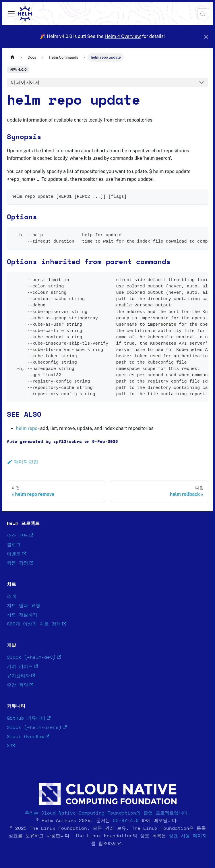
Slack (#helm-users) (37, 728)
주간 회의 (20, 685)
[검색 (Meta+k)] (203, 14)
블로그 (14, 545)
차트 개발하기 (22, 615)
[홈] (12, 57)
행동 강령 (20, 563)
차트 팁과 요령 (24, 606)
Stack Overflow (28, 737)
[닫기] (206, 37)
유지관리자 (21, 676)
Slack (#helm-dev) (34, 657)
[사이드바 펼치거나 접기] (11, 14)
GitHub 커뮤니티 (29, 718)
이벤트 (16, 554)
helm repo (27, 428)
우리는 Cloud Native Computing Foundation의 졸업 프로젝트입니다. (108, 813)
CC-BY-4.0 (126, 821)
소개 (11, 596)
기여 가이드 (22, 667)
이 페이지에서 (25, 82)
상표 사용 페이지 (188, 836)
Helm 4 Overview (123, 36)
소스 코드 (20, 536)
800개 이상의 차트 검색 (36, 624)
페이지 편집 (23, 462)
